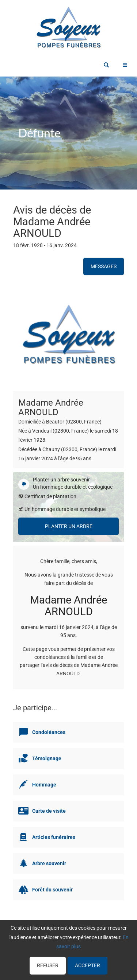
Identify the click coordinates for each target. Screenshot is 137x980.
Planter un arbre (69, 526)
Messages (104, 266)
